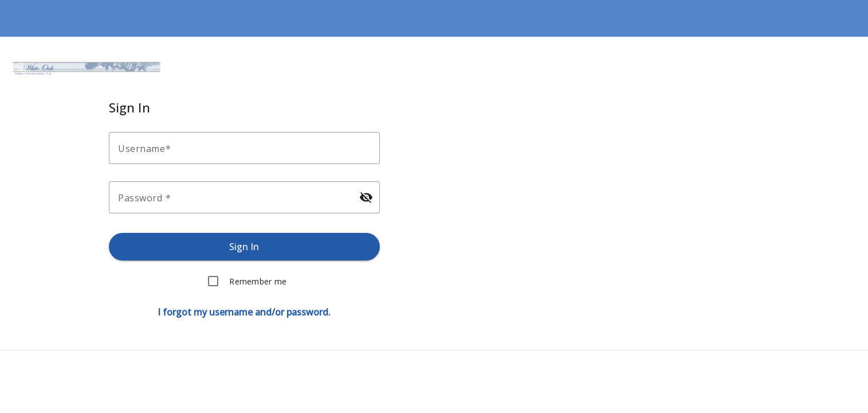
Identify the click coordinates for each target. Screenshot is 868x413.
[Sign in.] (244, 247)
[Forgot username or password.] (244, 312)
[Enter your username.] (248, 148)
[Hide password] (366, 197)
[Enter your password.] (234, 197)
